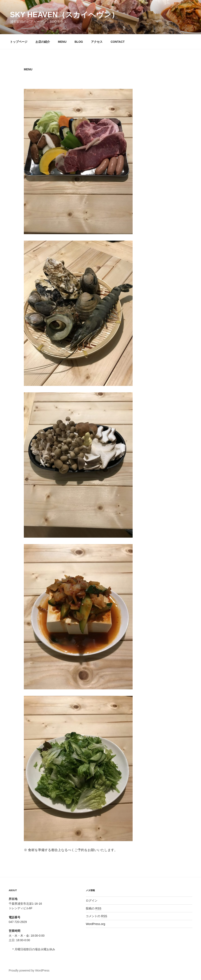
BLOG (79, 42)
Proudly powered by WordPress (29, 970)
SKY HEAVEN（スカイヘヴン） (64, 15)
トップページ (19, 42)
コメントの (96, 916)
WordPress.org (95, 924)
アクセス (97, 42)
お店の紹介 (43, 42)
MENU (62, 42)
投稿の (94, 908)
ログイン (92, 900)
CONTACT (118, 42)
